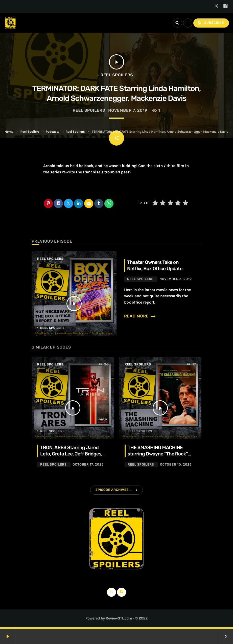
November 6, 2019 (176, 279)
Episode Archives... (114, 490)
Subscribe (211, 23)
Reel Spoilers (30, 132)
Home (9, 132)
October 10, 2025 (176, 465)
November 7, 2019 (128, 110)
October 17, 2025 (88, 465)
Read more (140, 316)
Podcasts (53, 132)
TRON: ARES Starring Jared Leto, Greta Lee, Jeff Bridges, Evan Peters (71, 454)
